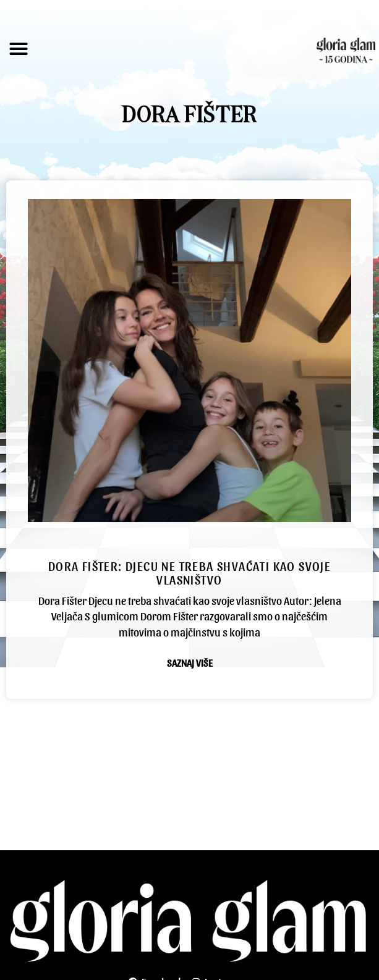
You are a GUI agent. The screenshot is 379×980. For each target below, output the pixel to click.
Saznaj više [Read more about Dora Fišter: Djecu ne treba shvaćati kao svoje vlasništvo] (190, 663)
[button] (19, 49)
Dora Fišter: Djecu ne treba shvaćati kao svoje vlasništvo (189, 573)
